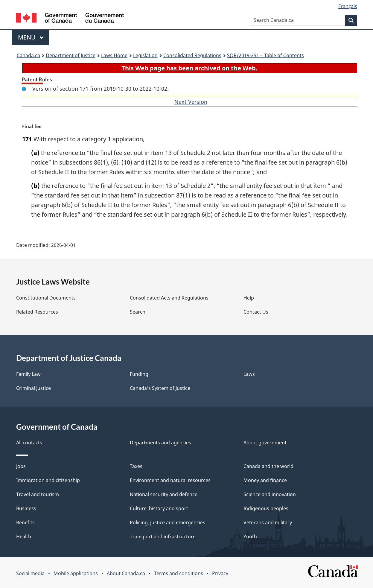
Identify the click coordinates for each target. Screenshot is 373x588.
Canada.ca (28, 55)
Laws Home (114, 55)
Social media (30, 573)
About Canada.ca (126, 573)
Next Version (191, 102)
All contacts (29, 443)
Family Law (28, 374)
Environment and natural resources (170, 480)
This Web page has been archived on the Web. (189, 68)
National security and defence (164, 494)
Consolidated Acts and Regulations (169, 298)
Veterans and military (268, 522)
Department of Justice (71, 55)
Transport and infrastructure (163, 537)
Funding (139, 374)
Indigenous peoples (266, 508)
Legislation (145, 55)
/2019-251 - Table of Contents (265, 55)
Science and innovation (270, 494)
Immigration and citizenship (48, 480)
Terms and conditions (179, 573)
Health (24, 537)
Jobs (21, 466)
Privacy (220, 573)
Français (348, 6)
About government (265, 443)
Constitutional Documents (46, 298)
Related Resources (37, 312)
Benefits (25, 522)
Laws (249, 374)
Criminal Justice (34, 388)
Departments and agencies (160, 443)
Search (138, 312)
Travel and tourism (38, 494)
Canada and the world (268, 466)
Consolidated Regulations (192, 55)
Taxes (136, 466)
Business (26, 508)
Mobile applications (76, 573)
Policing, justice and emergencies (168, 522)
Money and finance (265, 480)
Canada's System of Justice (160, 388)
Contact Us (256, 312)
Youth (250, 537)
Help (249, 298)
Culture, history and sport (159, 508)
